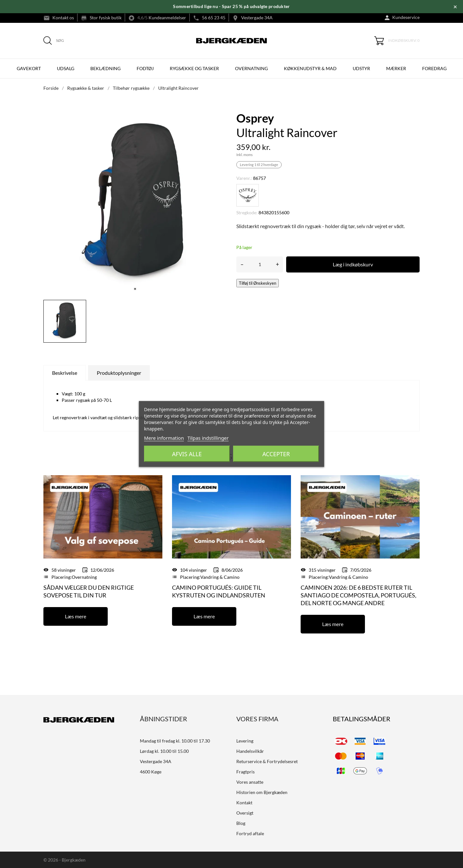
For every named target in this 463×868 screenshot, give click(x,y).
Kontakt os (63, 18)
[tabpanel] (135, 203)
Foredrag (434, 68)
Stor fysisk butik (106, 18)
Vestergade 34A (257, 18)
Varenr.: (244, 178)
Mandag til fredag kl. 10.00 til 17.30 (175, 741)
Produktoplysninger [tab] (119, 373)
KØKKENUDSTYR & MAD (310, 68)
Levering (245, 741)
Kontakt (244, 803)
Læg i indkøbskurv (353, 264)
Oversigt (245, 813)
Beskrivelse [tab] (65, 373)
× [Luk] (455, 6)
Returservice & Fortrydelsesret (267, 761)
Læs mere (76, 616)
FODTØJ (145, 68)
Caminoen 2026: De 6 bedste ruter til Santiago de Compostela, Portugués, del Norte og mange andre (359, 595)
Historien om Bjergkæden (262, 792)
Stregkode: (247, 212)
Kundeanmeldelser (167, 18)
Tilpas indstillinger (208, 438)
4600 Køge (151, 772)
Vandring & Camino (220, 577)
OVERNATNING (251, 68)
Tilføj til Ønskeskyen (258, 283)
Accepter (276, 454)
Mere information (164, 438)
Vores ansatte (250, 782)
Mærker (396, 68)
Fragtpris (245, 772)
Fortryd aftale (250, 833)
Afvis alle (187, 454)
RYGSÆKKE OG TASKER (194, 68)
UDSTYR (361, 68)
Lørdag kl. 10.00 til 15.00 (164, 751)
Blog (241, 823)
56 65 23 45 (214, 18)
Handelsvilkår (250, 751)
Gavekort (29, 68)
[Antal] (260, 264)
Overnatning (84, 577)
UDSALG (66, 68)
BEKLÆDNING (105, 68)
